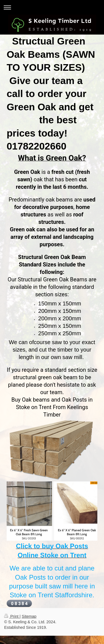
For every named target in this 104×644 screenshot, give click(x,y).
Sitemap (29, 616)
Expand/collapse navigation (52, 7)
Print (12, 616)
